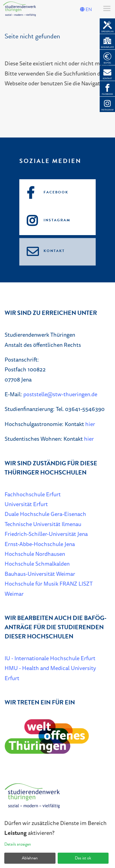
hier (90, 424)
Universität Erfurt (26, 504)
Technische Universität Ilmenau (43, 524)
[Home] (32, 798)
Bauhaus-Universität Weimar (40, 574)
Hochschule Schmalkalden (37, 564)
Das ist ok (83, 858)
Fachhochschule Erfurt (33, 494)
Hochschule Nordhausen (35, 554)
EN (86, 10)
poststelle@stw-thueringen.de (60, 394)
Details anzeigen (18, 844)
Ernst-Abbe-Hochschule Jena (40, 544)
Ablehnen (30, 858)
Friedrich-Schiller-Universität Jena (46, 534)
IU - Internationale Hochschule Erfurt (50, 658)
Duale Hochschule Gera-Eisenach (45, 514)
